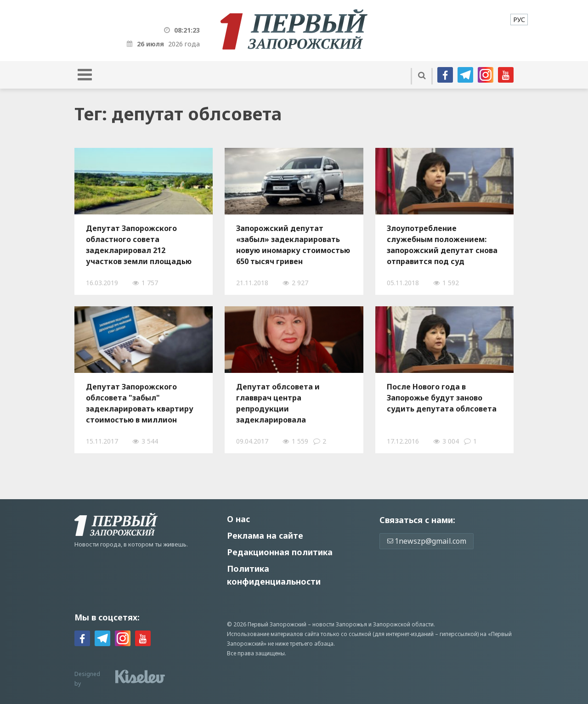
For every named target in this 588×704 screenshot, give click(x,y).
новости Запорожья (340, 624)
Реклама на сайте (265, 535)
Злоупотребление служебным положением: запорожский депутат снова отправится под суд (442, 245)
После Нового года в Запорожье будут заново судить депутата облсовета (442, 398)
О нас (238, 519)
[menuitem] (519, 20)
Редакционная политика (280, 552)
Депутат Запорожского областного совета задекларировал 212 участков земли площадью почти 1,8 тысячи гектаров (139, 245)
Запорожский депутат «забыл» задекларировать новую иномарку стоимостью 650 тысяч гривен (293, 245)
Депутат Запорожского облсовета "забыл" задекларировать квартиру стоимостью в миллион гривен (140, 403)
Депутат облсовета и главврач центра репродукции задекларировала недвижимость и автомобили (278, 403)
